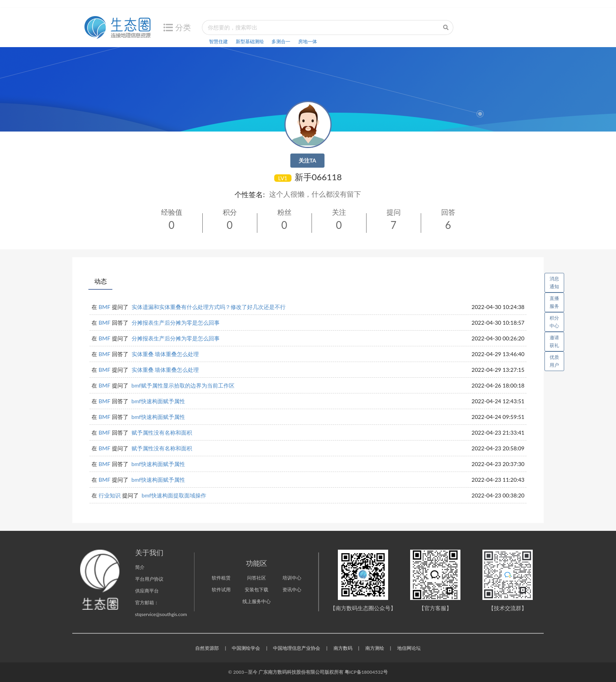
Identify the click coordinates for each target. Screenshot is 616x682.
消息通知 (557, 281)
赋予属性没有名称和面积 (162, 432)
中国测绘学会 (246, 648)
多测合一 (281, 41)
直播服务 (554, 302)
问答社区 (257, 578)
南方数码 (343, 648)
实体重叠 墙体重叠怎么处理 (165, 354)
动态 (101, 281)
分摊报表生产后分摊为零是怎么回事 (176, 323)
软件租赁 (221, 578)
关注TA (307, 160)
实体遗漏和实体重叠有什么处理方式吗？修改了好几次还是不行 (209, 307)
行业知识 (110, 495)
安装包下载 (257, 590)
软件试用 (221, 590)
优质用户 (554, 361)
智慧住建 (218, 41)
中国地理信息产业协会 (297, 648)
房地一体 (308, 41)
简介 (140, 567)
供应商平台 (147, 591)
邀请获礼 (554, 341)
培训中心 (292, 578)
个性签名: (250, 194)
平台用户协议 (149, 579)
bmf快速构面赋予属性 (158, 401)
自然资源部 (207, 648)
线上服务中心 (257, 601)
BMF (104, 307)
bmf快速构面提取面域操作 (174, 495)
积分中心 (554, 322)
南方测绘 (375, 648)
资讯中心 (292, 590)
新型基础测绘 (250, 41)
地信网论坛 (409, 648)
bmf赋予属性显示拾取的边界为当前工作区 (183, 385)
